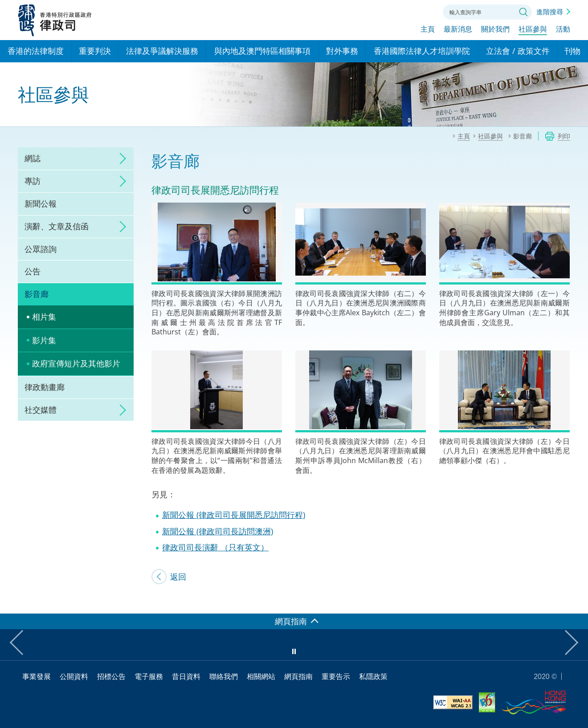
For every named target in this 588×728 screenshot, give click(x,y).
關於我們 (495, 30)
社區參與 (533, 30)
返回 (178, 577)
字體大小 (400, 11)
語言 (376, 11)
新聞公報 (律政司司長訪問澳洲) (218, 531)
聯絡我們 (425, 11)
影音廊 (37, 294)
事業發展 (37, 676)
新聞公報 (41, 203)
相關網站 (261, 676)
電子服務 (149, 676)
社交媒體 (41, 410)
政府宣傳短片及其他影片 (76, 363)
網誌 (33, 158)
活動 (563, 30)
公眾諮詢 (41, 249)
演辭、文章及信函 (57, 226)
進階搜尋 (550, 12)
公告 (33, 271)
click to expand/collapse (120, 159)
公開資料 (74, 676)
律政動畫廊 (45, 387)
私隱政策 (373, 676)
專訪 (33, 181)
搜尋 (523, 12)
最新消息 (458, 30)
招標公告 (111, 676)
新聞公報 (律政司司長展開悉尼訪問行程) (234, 515)
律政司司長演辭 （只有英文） (215, 547)
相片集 (44, 317)
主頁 (428, 30)
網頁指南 (298, 676)
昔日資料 (186, 676)
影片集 (44, 340)
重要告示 (336, 676)
